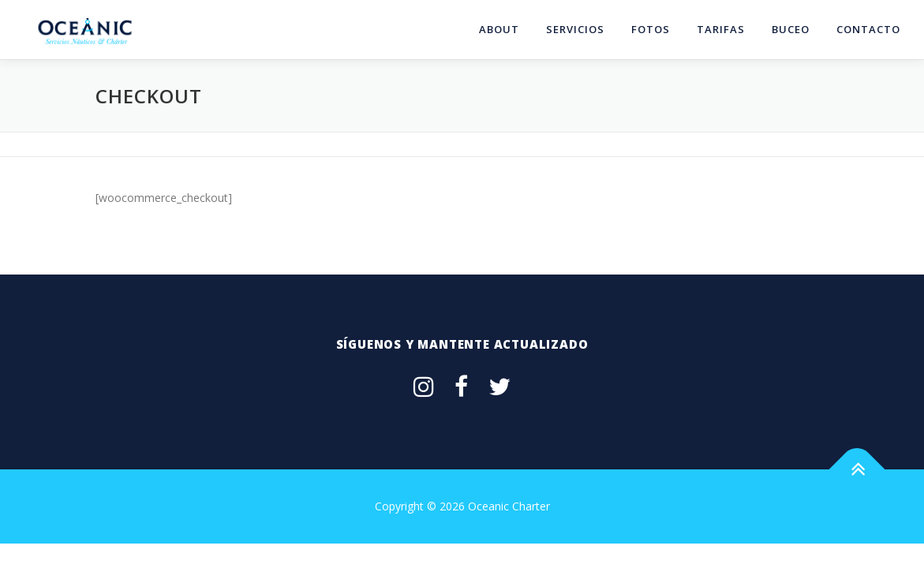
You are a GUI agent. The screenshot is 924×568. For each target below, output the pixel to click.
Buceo (791, 29)
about (499, 29)
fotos (651, 29)
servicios (575, 29)
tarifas (721, 29)
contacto (868, 29)
